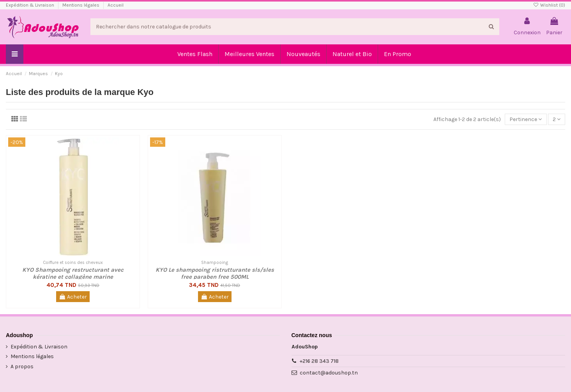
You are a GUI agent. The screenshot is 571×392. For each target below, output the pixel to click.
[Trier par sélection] (526, 119)
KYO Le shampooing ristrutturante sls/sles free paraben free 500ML (215, 273)
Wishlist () (549, 5)
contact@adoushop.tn (329, 373)
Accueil (116, 5)
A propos (22, 367)
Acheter (73, 297)
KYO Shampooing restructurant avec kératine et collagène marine (73, 273)
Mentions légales (81, 5)
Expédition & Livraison (31, 5)
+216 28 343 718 (319, 361)
